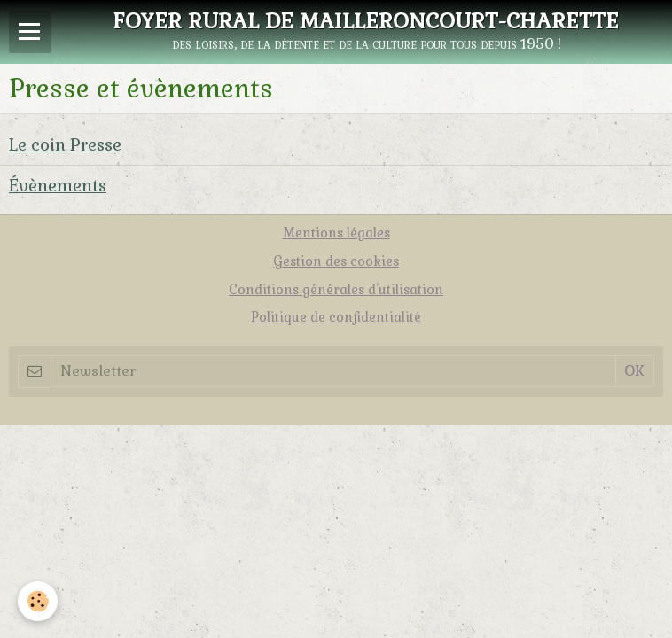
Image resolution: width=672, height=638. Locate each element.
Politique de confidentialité (336, 317)
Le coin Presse (65, 145)
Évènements (58, 186)
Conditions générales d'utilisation (336, 290)
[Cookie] (38, 601)
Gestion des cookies (336, 261)
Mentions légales (336, 233)
